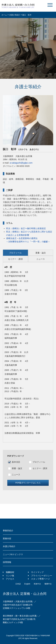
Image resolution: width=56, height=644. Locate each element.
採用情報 (7, 562)
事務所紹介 (8, 531)
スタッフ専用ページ (40, 579)
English (27, 584)
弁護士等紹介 (9, 546)
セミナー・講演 (40, 468)
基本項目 (16, 462)
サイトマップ (37, 572)
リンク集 (10, 576)
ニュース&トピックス (13, 554)
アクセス (10, 579)
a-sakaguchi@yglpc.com (21, 163)
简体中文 (37, 584)
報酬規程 (10, 572)
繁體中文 (48, 584)
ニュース (16, 475)
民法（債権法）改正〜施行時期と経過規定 (26, 228)
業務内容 (7, 539)
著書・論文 (17, 468)
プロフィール (39, 462)
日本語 (18, 584)
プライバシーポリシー (42, 576)
